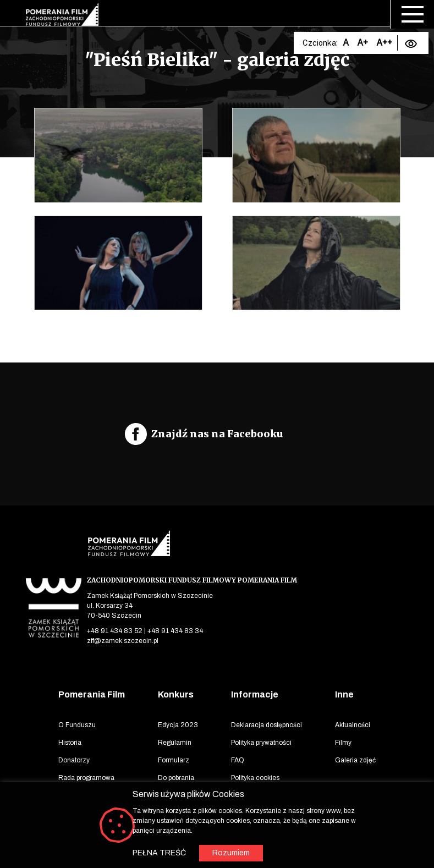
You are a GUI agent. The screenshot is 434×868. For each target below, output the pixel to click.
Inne (344, 694)
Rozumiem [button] (231, 853)
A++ (384, 43)
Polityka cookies (255, 778)
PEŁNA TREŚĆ (159, 853)
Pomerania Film (92, 694)
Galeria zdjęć (355, 760)
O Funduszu (77, 725)
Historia (70, 743)
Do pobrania (176, 778)
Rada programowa (86, 778)
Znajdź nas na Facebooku (217, 434)
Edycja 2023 (178, 725)
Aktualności (353, 725)
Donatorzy (74, 760)
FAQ (238, 760)
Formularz (174, 760)
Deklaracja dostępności (267, 725)
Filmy (343, 743)
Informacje (255, 694)
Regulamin (175, 743)
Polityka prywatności (261, 743)
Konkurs (176, 694)
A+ (362, 43)
